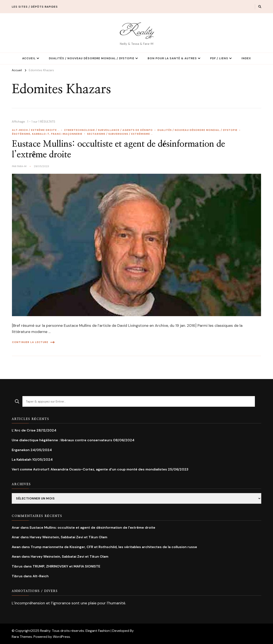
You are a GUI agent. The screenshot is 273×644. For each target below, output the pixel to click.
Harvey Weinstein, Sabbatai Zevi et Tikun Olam (68, 537)
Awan (16, 547)
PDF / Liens (219, 58)
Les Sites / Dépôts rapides (35, 7)
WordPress (61, 637)
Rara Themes (22, 637)
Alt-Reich (41, 576)
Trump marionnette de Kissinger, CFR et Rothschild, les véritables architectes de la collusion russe (114, 547)
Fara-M (22, 166)
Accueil (29, 58)
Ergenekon (21, 450)
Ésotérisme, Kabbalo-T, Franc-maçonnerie (47, 134)
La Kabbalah (22, 459)
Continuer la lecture (33, 342)
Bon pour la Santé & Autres (172, 58)
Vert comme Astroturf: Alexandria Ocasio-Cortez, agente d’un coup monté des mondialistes (89, 469)
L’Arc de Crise (24, 430)
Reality (136, 30)
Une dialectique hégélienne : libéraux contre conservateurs (62, 440)
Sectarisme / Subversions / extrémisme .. (120, 134)
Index (246, 58)
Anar (16, 528)
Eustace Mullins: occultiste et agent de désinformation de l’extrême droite (92, 528)
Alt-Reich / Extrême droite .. (36, 130)
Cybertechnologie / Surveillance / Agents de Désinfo (108, 130)
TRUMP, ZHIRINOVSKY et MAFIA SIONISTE (66, 566)
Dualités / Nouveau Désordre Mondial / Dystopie (92, 58)
